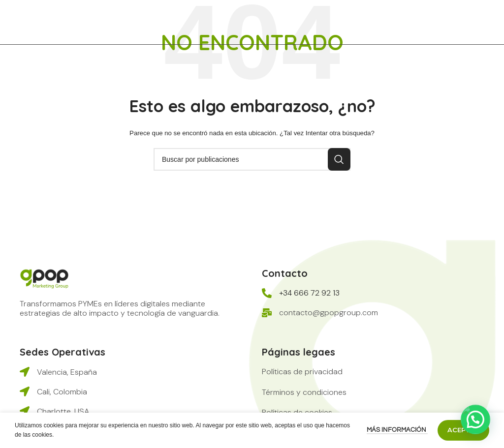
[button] (302, 372)
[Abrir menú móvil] (492, 22)
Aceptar (463, 430)
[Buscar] (252, 159)
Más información (397, 430)
